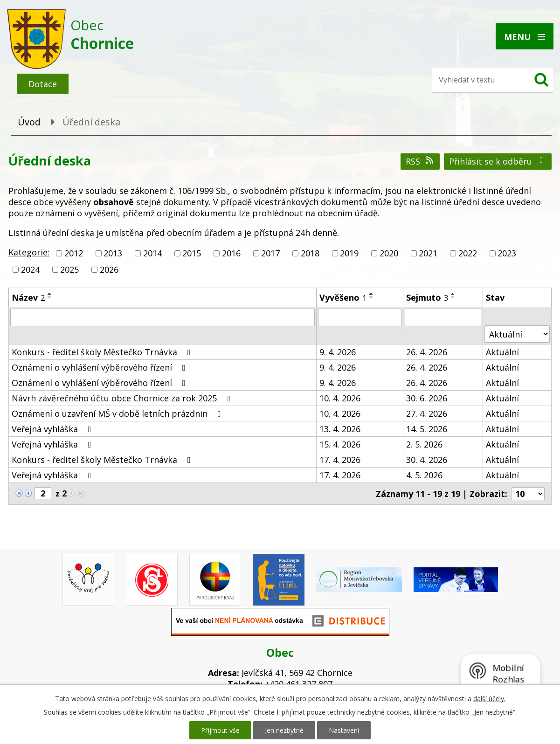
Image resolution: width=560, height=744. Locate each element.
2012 (74, 253)
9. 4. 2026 (338, 352)
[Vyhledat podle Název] (162, 317)
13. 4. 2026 (340, 429)
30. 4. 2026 (427, 460)
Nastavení (344, 730)
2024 (30, 269)
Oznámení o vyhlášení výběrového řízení (100, 367)
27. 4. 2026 (427, 413)
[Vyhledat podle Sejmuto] (443, 317)
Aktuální (502, 352)
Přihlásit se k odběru (498, 161)
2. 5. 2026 (424, 444)
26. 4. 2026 (427, 352)
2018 (310, 253)
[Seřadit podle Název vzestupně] (50, 294)
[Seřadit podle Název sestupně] (50, 297)
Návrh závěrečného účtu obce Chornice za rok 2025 (123, 398)
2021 (428, 253)
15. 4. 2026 (340, 444)
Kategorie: (29, 252)
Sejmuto (427, 297)
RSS (420, 161)
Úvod (29, 122)
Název (28, 297)
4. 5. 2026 (424, 475)
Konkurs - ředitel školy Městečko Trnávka (103, 352)
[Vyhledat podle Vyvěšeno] (360, 317)
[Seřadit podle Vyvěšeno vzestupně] (372, 294)
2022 (468, 253)
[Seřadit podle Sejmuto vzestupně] (453, 294)
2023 (507, 253)
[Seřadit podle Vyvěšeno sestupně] (372, 297)
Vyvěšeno (343, 297)
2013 (113, 253)
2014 (152, 253)
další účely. (489, 699)
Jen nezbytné (284, 730)
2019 (349, 253)
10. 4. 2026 (340, 398)
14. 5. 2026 (427, 429)
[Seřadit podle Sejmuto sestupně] (453, 297)
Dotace (43, 84)
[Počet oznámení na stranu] (528, 494)
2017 (270, 253)
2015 (192, 253)
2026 (109, 269)
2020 (389, 253)
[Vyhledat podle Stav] (517, 334)
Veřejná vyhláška (53, 429)
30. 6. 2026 (427, 398)
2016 (231, 253)
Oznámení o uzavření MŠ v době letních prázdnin (118, 413)
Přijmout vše (220, 730)
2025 (69, 269)
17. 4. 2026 (340, 460)
